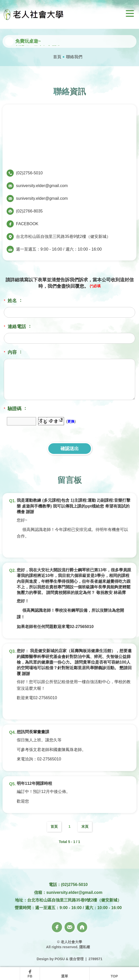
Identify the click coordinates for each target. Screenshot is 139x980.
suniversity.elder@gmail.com (42, 186)
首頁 (57, 57)
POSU (60, 959)
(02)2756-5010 (29, 173)
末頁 (85, 826)
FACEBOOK (27, 224)
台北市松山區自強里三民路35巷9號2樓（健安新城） (63, 236)
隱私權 (85, 947)
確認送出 (70, 449)
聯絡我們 (74, 57)
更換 (71, 421)
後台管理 (76, 959)
